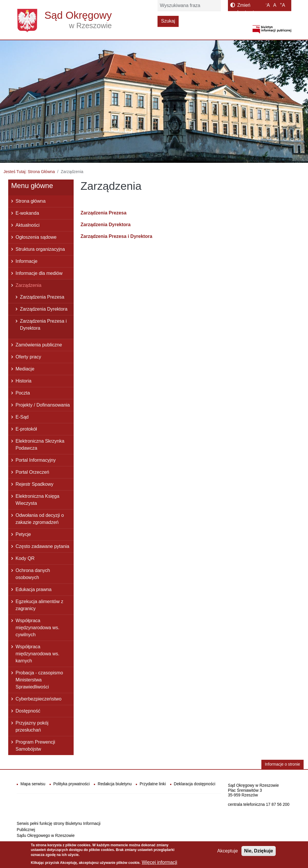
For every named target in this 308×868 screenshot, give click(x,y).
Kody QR (25, 558)
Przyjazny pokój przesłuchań (32, 726)
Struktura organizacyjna (40, 249)
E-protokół (26, 429)
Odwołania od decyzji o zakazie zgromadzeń (40, 519)
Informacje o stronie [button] (282, 764)
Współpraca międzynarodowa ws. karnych (37, 654)
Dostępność (28, 711)
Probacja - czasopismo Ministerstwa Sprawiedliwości (39, 680)
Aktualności (28, 225)
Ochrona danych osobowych (33, 574)
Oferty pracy (28, 357)
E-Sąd (22, 417)
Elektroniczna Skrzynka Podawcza (40, 445)
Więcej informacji (159, 864)
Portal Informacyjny (36, 460)
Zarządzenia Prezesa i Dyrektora (117, 236)
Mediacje (25, 369)
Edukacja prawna (34, 589)
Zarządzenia (28, 285)
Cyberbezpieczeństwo (39, 699)
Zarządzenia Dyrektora (106, 225)
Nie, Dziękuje (259, 853)
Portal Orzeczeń (32, 472)
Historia (23, 381)
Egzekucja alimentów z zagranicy (39, 605)
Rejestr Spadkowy (34, 484)
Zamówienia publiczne (39, 345)
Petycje (23, 534)
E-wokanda (27, 213)
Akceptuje (228, 853)
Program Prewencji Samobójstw (35, 746)
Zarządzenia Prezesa (104, 213)
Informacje (27, 261)
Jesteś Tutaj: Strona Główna (29, 172)
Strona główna (31, 201)
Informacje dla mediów (39, 273)
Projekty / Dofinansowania (43, 405)
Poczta (23, 393)
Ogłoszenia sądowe (36, 237)
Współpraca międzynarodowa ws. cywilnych (37, 628)
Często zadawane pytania (42, 546)
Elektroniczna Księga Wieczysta (37, 500)
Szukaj (168, 21)
